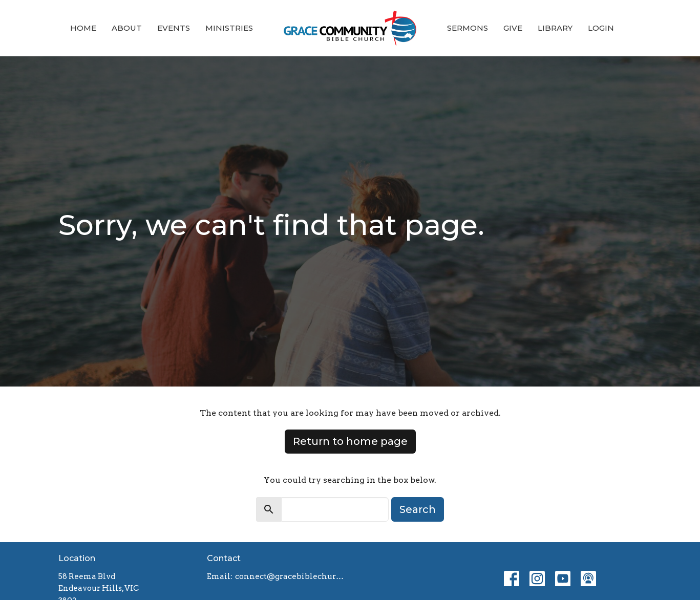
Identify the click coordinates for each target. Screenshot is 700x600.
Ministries (229, 28)
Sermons (468, 28)
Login (601, 28)
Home (83, 28)
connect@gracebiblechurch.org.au (290, 576)
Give (513, 28)
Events (174, 28)
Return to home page (350, 441)
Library (555, 28)
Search (418, 509)
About (127, 28)
